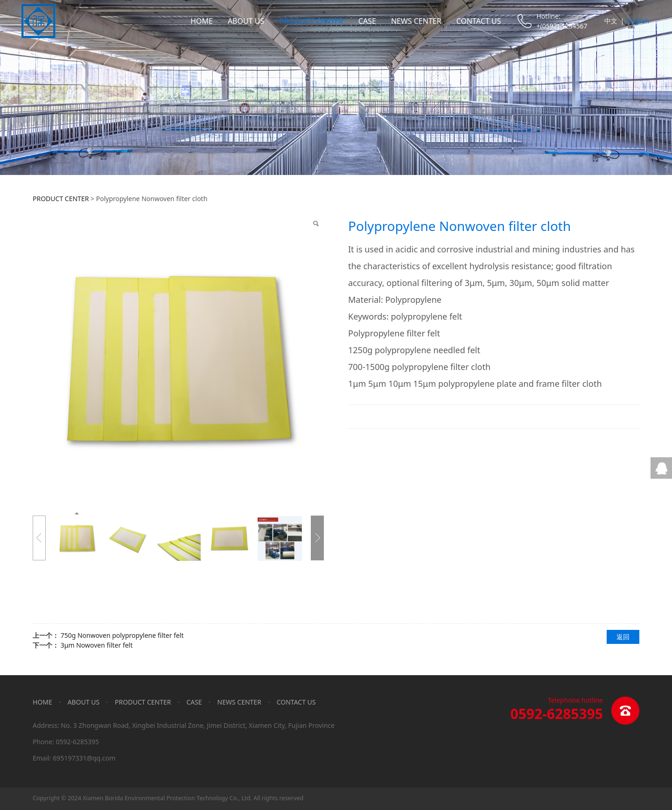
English (638, 21)
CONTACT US (479, 21)
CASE (367, 21)
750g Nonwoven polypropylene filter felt (122, 635)
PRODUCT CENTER (311, 21)
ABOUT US (246, 21)
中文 (611, 21)
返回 (623, 637)
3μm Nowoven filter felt (97, 645)
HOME (202, 21)
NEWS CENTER (416, 21)
